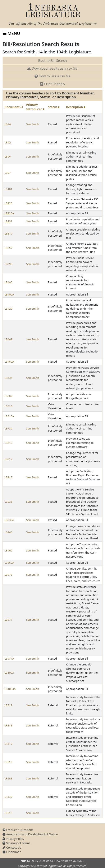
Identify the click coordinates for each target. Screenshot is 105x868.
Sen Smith (33, 124)
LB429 (8, 309)
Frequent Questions (18, 830)
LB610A (9, 416)
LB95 (8, 142)
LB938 (8, 502)
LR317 (8, 705)
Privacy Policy (13, 839)
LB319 (8, 233)
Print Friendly (52, 84)
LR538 (8, 778)
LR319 (8, 744)
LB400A (9, 294)
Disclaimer (12, 852)
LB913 (8, 477)
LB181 (8, 189)
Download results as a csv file (52, 68)
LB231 (8, 221)
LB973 (8, 575)
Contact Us (12, 847)
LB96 (8, 156)
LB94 (8, 124)
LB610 (8, 406)
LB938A (9, 520)
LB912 (8, 459)
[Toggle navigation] (11, 33)
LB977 (8, 620)
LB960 (8, 550)
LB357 (8, 248)
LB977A (9, 659)
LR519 (8, 762)
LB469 (8, 339)
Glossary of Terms (16, 843)
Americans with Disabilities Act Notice (30, 834)
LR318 (8, 725)
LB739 (8, 428)
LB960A (9, 563)
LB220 (8, 203)
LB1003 (9, 673)
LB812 (8, 443)
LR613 (8, 813)
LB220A (9, 213)
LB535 (8, 378)
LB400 (8, 282)
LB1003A (10, 689)
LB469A (9, 362)
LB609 (8, 396)
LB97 (8, 173)
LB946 (8, 532)
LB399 (8, 264)
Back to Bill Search (53, 61)
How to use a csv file (52, 76)
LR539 (8, 797)
